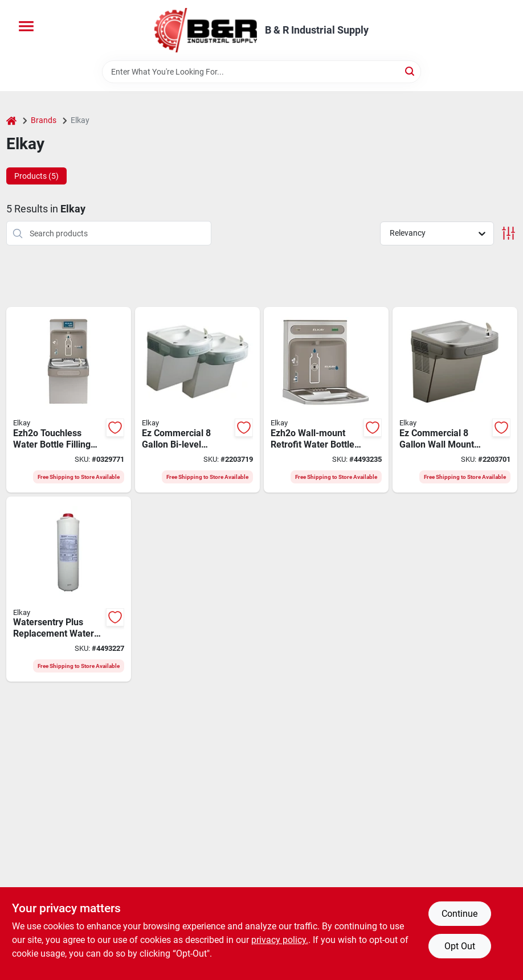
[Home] (11, 120)
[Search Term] (261, 72)
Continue (459, 914)
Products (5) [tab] (36, 176)
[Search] (410, 71)
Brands (44, 120)
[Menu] (26, 26)
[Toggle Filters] (508, 233)
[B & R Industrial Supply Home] (206, 30)
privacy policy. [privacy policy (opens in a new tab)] (280, 940)
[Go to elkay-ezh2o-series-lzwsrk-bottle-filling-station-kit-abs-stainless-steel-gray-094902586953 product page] (326, 400)
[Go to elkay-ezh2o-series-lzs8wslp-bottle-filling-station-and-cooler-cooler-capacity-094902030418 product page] (69, 400)
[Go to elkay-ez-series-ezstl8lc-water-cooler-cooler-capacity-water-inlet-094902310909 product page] (197, 400)
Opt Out (460, 946)
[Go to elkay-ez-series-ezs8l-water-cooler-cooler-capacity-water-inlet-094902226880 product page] (455, 400)
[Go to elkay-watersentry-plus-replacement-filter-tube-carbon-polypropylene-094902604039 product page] (69, 589)
